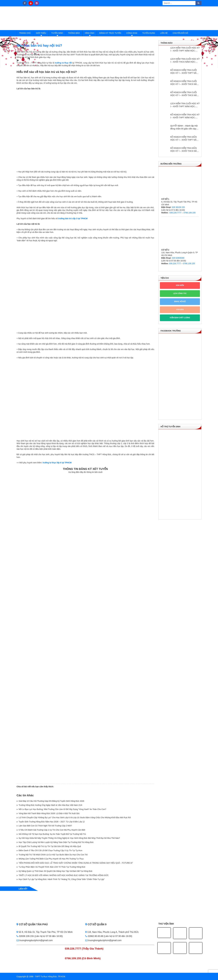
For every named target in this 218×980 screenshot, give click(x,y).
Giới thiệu (41, 33)
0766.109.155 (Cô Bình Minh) (83, 958)
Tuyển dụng (149, 33)
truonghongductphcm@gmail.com (35, 940)
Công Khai (132, 33)
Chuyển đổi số (180, 33)
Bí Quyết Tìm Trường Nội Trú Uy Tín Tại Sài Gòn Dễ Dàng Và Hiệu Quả (50, 846)
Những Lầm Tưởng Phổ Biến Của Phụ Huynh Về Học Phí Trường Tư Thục (51, 859)
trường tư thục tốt (63, 63)
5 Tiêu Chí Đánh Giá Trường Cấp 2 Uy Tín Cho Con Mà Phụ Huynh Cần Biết (52, 830)
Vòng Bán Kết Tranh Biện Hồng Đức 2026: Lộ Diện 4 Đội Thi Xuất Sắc (49, 813)
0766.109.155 (189, 213)
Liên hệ (164, 33)
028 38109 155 (178, 207)
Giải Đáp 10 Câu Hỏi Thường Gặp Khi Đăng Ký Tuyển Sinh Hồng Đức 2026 (51, 801)
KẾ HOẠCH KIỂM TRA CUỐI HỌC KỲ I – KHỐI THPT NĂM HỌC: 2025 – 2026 (184, 72)
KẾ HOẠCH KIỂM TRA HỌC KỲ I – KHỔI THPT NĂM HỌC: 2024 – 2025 (185, 116)
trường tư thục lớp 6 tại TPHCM (57, 463)
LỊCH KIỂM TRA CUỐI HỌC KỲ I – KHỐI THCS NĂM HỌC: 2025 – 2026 (185, 60)
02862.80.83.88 (94, 936)
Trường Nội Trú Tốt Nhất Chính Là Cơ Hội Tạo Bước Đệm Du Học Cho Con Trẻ (53, 855)
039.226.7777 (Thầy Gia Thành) (84, 949)
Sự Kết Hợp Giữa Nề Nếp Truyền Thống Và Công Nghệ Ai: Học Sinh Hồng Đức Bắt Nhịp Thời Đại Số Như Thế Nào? (69, 838)
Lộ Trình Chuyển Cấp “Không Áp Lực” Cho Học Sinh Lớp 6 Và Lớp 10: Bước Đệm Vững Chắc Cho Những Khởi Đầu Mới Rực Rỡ (75, 817)
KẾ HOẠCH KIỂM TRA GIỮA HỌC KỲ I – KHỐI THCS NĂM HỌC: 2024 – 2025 (184, 150)
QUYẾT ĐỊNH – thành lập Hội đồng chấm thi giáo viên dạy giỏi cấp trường (184, 127)
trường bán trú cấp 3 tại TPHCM (73, 219)
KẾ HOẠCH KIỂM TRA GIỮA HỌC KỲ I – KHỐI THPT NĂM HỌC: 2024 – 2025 (184, 138)
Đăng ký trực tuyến (110, 33)
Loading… (85, 628)
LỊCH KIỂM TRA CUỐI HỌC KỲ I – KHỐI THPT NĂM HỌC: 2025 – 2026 (185, 49)
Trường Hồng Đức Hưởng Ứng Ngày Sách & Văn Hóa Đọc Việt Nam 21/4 (50, 805)
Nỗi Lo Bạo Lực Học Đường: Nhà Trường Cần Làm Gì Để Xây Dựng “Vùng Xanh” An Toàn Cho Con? (62, 809)
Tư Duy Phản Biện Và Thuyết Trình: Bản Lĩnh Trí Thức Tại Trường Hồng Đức (52, 867)
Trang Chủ (25, 33)
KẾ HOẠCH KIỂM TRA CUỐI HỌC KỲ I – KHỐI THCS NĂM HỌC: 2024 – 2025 (184, 94)
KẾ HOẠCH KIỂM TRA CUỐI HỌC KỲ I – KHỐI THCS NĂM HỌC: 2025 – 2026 (184, 83)
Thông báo (74, 33)
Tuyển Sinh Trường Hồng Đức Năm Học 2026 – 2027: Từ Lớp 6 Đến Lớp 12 (52, 822)
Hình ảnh (90, 33)
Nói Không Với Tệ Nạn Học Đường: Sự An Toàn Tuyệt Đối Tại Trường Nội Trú (52, 834)
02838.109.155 (26, 936)
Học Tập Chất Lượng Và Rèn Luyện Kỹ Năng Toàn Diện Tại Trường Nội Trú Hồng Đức (56, 842)
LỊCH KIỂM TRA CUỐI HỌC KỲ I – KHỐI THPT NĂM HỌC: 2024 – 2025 (185, 105)
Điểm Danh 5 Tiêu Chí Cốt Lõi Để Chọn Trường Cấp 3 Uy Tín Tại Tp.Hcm (50, 850)
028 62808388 (178, 258)
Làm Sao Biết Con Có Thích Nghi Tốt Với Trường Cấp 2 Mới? (45, 826)
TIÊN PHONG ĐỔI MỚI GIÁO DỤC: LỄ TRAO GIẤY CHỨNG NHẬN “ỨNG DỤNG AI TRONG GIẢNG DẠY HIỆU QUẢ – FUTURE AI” (76, 863)
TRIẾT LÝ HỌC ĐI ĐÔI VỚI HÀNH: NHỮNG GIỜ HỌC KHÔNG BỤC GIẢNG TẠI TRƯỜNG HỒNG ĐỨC (64, 875)
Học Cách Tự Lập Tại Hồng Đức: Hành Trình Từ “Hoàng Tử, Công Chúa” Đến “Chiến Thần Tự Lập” (62, 879)
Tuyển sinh (57, 33)
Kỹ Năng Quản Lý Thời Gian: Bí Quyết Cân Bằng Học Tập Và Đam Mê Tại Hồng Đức (56, 871)
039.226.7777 (175, 213)
